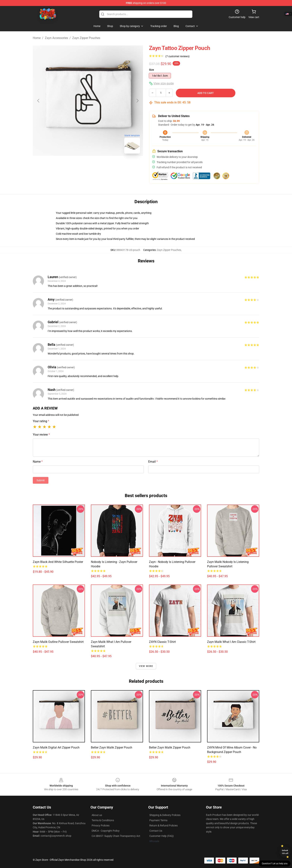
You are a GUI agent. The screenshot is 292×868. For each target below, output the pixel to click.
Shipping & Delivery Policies (165, 815)
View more (146, 666)
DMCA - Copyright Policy (106, 831)
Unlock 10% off (285, 852)
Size (151, 70)
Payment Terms (158, 820)
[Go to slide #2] (98, 165)
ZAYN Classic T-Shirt (162, 642)
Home (37, 38)
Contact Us (156, 831)
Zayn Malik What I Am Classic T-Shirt (231, 642)
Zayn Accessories (56, 38)
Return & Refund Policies (164, 826)
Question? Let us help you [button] (275, 864)
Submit (41, 480)
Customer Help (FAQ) (162, 836)
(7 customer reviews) (177, 56)
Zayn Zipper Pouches (86, 38)
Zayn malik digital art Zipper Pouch (56, 748)
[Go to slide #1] (78, 165)
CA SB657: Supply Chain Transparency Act (116, 836)
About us (97, 815)
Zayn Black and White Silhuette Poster (58, 562)
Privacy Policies (101, 826)
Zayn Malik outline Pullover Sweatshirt (58, 642)
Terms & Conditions (103, 820)
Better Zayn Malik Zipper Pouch (112, 748)
